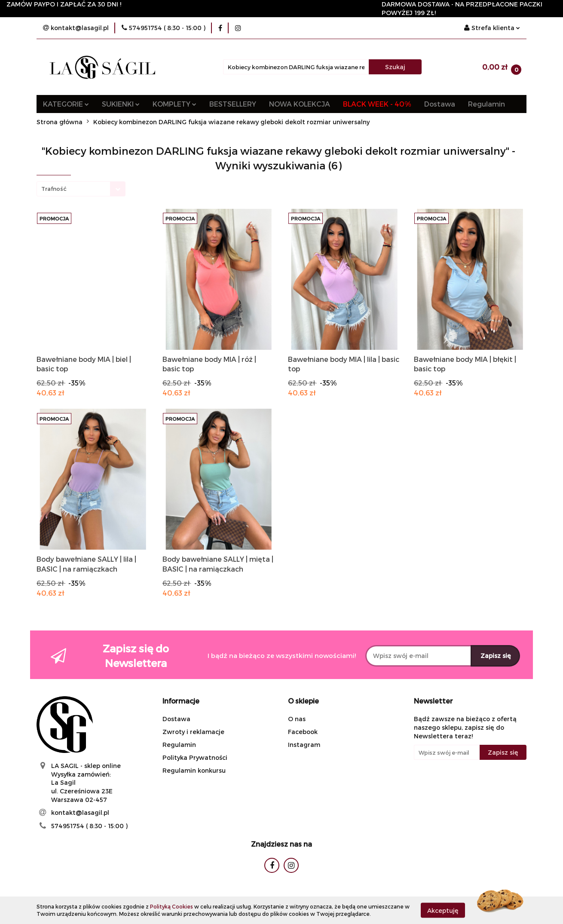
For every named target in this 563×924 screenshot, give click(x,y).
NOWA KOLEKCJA (300, 104)
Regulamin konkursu (194, 770)
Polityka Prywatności (195, 757)
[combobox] (81, 189)
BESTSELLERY (233, 104)
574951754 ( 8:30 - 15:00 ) (89, 826)
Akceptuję (443, 910)
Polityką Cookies (171, 906)
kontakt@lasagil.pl (80, 812)
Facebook (303, 732)
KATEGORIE (66, 104)
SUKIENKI (121, 104)
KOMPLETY (174, 104)
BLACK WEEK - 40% (377, 104)
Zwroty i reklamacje (193, 732)
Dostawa (440, 104)
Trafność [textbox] (54, 189)
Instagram (304, 745)
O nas (297, 719)
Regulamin (487, 104)
